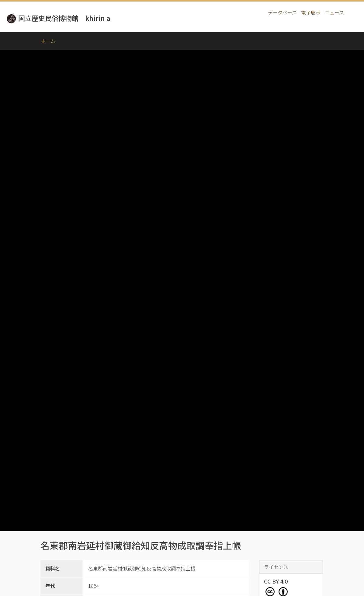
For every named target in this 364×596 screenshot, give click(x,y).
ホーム (48, 41)
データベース (282, 12)
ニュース (334, 12)
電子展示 (311, 12)
